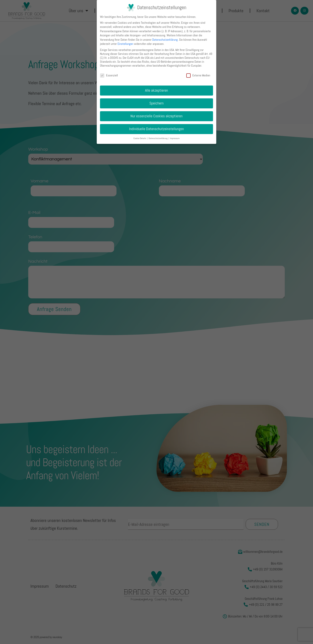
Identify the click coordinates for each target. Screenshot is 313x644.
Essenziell (109, 75)
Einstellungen (125, 44)
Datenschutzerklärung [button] (158, 138)
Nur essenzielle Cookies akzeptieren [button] (156, 116)
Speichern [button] (156, 103)
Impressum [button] (175, 138)
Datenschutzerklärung (165, 40)
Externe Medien (198, 75)
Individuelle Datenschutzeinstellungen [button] (156, 129)
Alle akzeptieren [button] (156, 90)
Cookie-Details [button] (140, 138)
